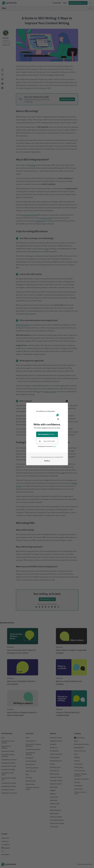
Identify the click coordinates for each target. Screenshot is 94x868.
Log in (54, 446)
